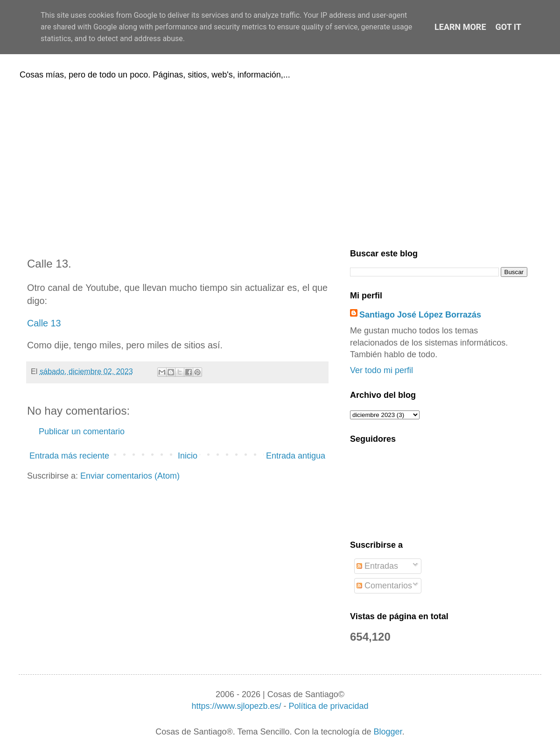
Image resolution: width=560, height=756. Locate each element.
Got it (508, 27)
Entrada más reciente (69, 456)
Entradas (377, 566)
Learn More (460, 27)
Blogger (388, 732)
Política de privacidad (328, 706)
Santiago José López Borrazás (420, 315)
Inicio (188, 456)
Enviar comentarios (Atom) (130, 476)
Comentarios (384, 586)
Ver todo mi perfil (381, 370)
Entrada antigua (296, 456)
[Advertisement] (280, 163)
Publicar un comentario (82, 431)
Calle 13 (44, 323)
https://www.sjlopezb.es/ (236, 706)
